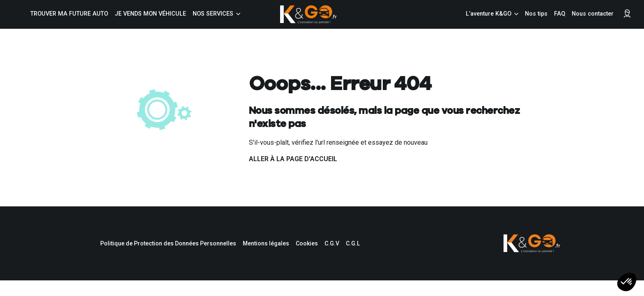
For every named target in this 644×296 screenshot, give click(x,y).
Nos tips (536, 14)
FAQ (560, 14)
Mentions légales (266, 243)
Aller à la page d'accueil (293, 159)
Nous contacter (593, 14)
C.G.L (353, 243)
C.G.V (332, 243)
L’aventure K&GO (489, 14)
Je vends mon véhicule (150, 14)
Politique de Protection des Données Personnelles (168, 243)
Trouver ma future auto (69, 14)
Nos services (213, 14)
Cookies (307, 243)
